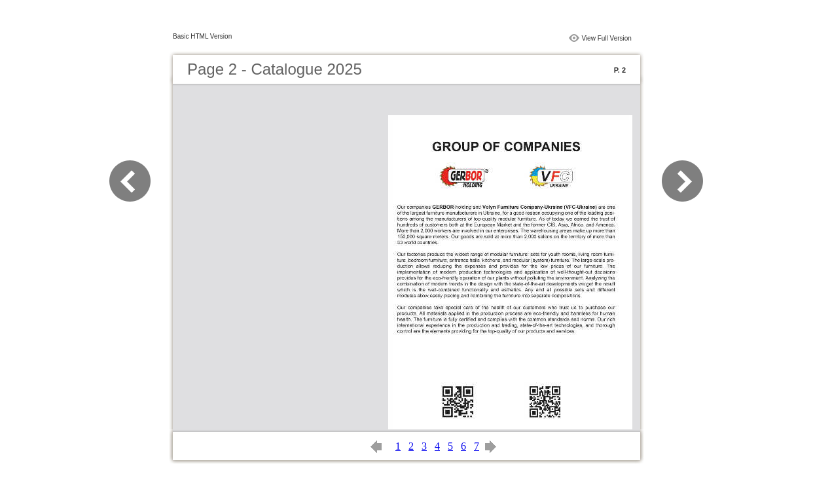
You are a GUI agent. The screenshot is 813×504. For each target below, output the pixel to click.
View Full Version (606, 38)
